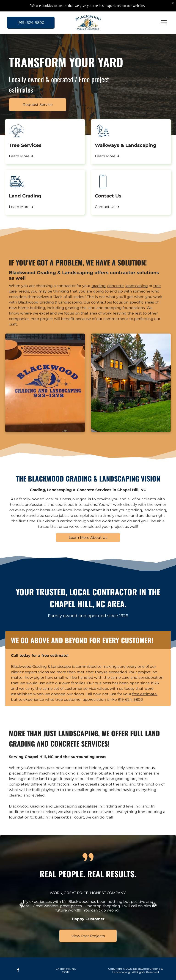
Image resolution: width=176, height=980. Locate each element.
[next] (154, 905)
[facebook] (18, 970)
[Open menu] (164, 23)
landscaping (137, 286)
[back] (22, 905)
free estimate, (145, 694)
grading (99, 286)
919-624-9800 (130, 699)
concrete (115, 286)
